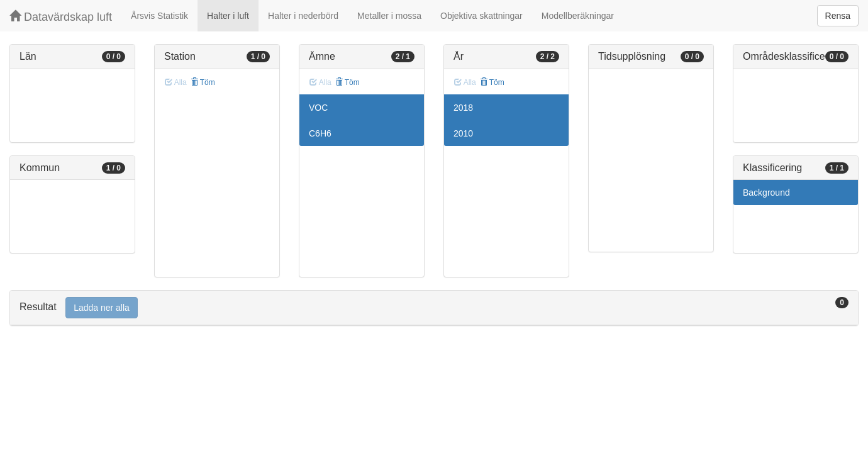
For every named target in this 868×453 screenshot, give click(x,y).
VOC (318, 108)
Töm (203, 82)
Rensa (838, 16)
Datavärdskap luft (61, 17)
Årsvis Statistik (159, 16)
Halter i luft (228, 16)
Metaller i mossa (389, 16)
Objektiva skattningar (481, 16)
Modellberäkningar (578, 16)
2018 (463, 108)
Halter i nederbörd (303, 16)
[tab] (434, 308)
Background (766, 193)
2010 (463, 133)
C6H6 (320, 133)
